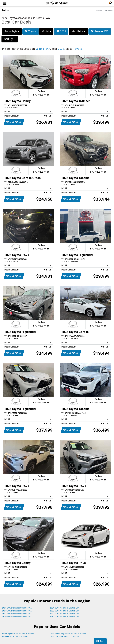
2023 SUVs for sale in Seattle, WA (17, 611)
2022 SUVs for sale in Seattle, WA (64, 611)
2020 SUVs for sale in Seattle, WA (64, 614)
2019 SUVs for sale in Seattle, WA (17, 617)
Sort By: (10, 39)
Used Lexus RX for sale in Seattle (17, 637)
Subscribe (108, 10)
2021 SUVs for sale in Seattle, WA (17, 614)
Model (46, 31)
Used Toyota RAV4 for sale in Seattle (18, 634)
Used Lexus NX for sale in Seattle (64, 637)
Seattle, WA (100, 31)
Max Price (78, 31)
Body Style (12, 31)
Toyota (31, 31)
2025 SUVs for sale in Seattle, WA (17, 608)
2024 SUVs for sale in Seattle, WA (64, 608)
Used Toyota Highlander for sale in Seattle (68, 634)
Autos (5, 10)
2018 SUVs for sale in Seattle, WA (64, 617)
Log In (99, 10)
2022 (61, 31)
